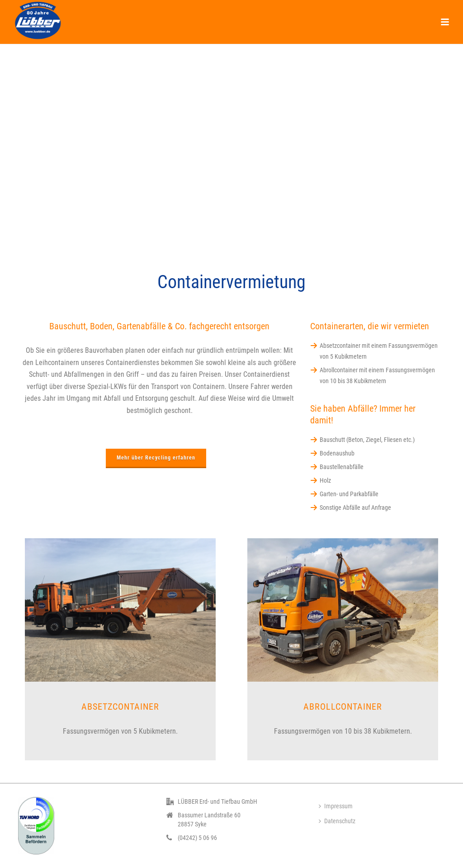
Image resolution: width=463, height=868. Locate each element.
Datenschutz (337, 821)
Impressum (336, 806)
